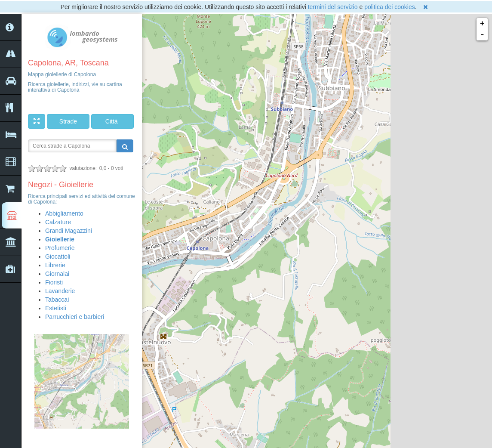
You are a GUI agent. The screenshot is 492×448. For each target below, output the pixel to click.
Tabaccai (57, 300)
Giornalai (57, 274)
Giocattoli (58, 256)
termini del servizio (333, 7)
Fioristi (54, 282)
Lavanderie (60, 291)
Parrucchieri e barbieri (75, 317)
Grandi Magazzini (69, 231)
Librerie (55, 265)
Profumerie (60, 248)
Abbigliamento (64, 213)
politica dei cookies (390, 7)
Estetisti (56, 308)
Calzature (58, 222)
